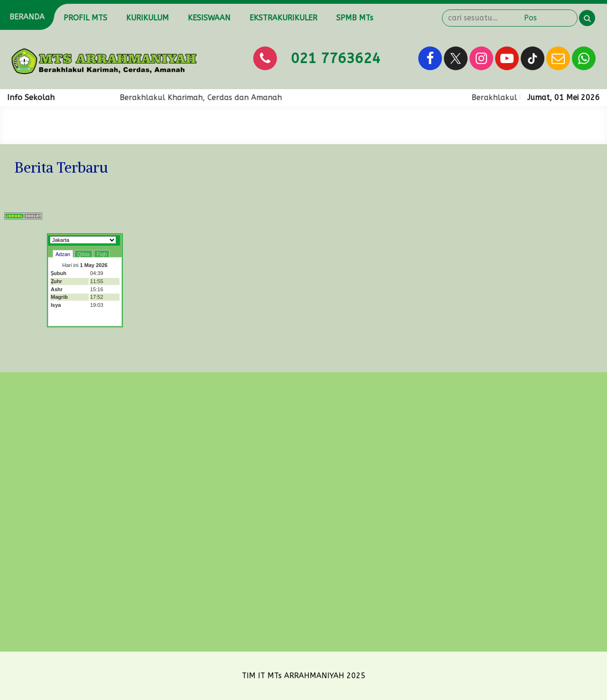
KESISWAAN (209, 18)
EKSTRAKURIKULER (283, 18)
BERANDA (27, 17)
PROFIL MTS (85, 18)
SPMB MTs (355, 18)
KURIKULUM (147, 18)
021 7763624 (336, 58)
